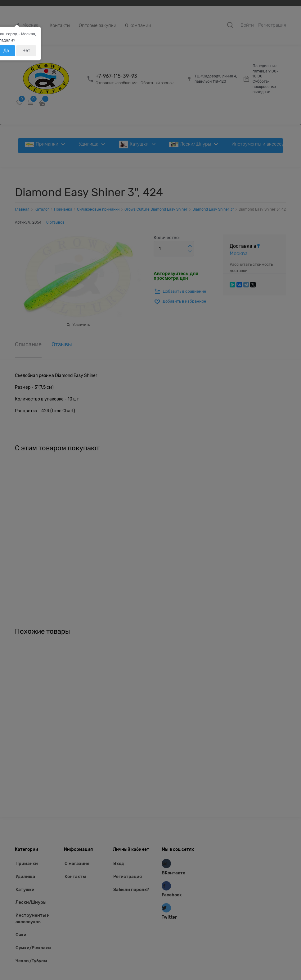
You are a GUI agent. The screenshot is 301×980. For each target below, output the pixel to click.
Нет (26, 50)
